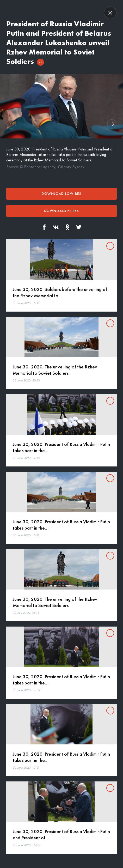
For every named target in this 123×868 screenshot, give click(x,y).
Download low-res (62, 193)
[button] (11, 124)
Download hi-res (62, 211)
